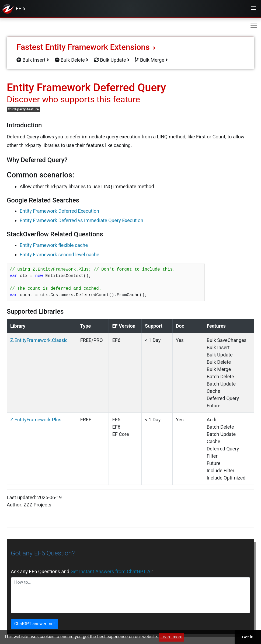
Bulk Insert (33, 60)
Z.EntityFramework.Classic (39, 340)
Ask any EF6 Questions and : (82, 571)
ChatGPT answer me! (34, 624)
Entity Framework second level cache (59, 255)
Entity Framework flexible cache (54, 245)
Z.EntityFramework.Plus (36, 420)
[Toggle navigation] (254, 9)
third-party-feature (23, 109)
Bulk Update (112, 60)
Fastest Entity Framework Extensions (86, 47)
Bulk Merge (151, 60)
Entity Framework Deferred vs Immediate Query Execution (81, 220)
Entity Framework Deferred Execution (59, 211)
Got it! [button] (248, 637)
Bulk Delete (72, 60)
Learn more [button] (172, 637)
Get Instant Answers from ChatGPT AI (111, 571)
